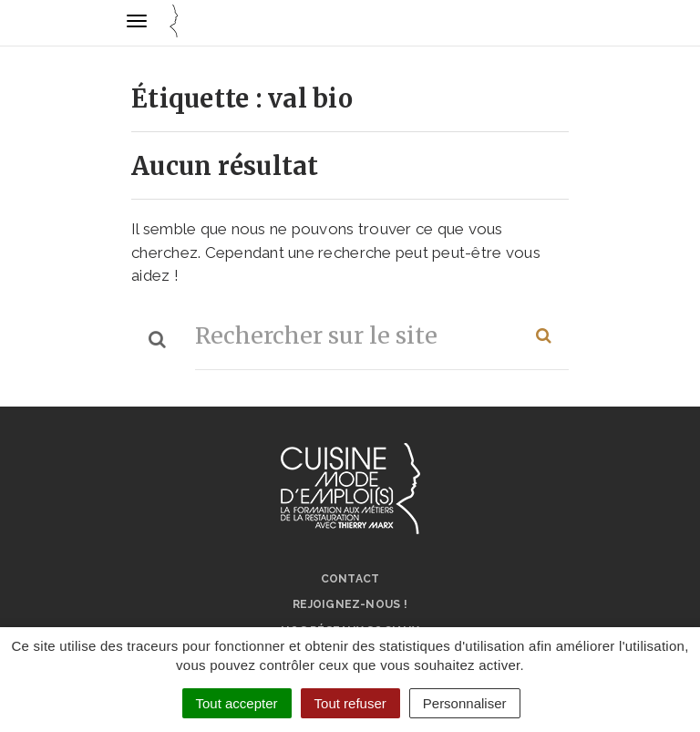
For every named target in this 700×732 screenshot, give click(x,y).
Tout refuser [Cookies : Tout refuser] (350, 703)
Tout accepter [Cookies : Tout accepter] (237, 703)
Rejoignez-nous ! (350, 604)
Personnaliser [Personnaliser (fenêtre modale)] (465, 703)
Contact (350, 579)
